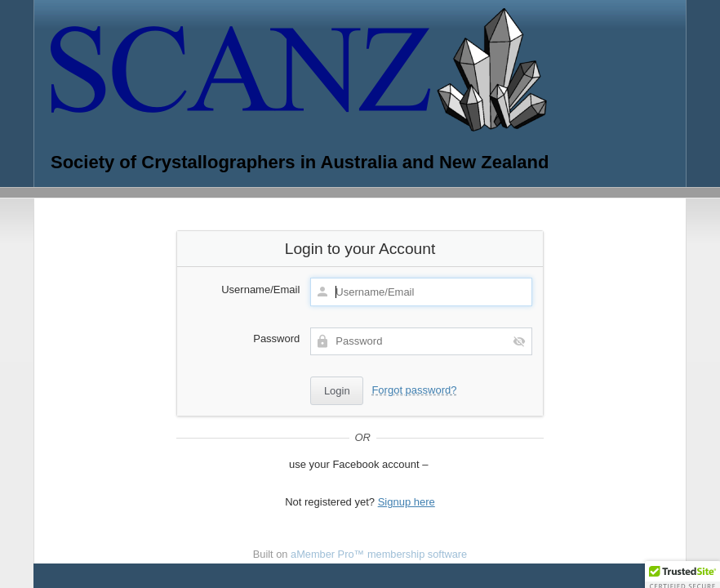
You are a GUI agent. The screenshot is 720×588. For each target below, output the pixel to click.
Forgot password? (414, 390)
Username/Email (260, 290)
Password (276, 339)
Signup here (407, 502)
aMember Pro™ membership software (379, 554)
